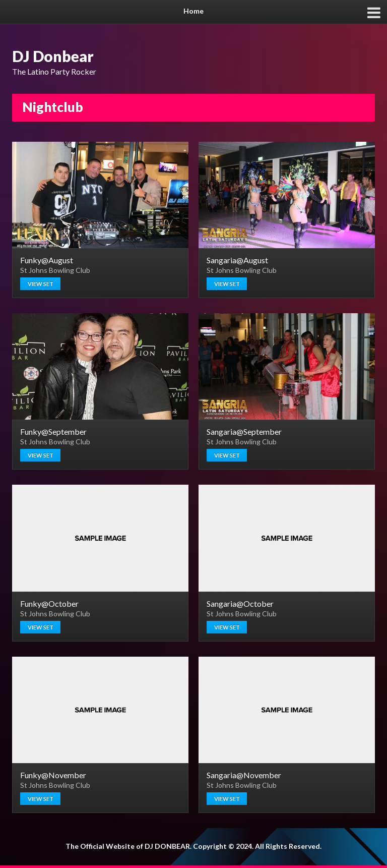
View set (41, 284)
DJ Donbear (53, 56)
